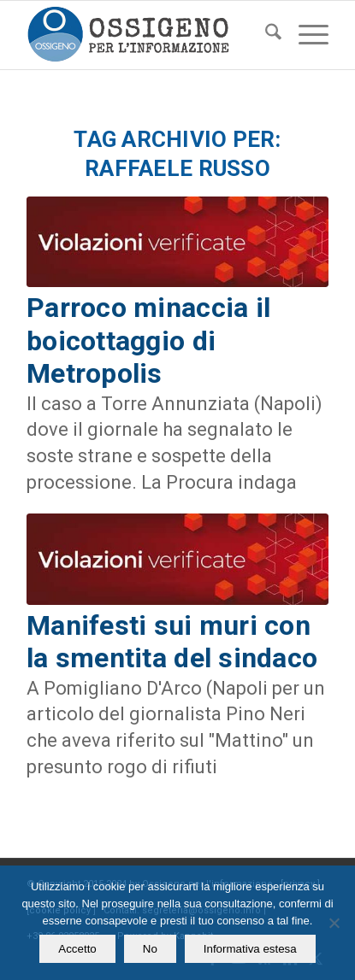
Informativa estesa (250, 949)
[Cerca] (265, 35)
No (150, 949)
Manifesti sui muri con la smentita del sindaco (172, 642)
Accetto (77, 949)
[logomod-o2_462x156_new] (147, 35)
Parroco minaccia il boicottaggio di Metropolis (148, 340)
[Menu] (305, 35)
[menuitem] (265, 35)
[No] (334, 923)
